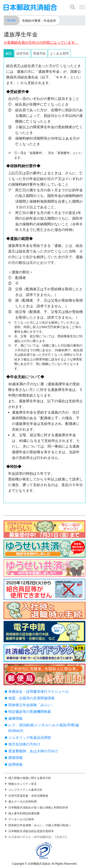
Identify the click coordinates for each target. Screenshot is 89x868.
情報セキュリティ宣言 (23, 784)
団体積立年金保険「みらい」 (31, 705)
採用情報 (15, 764)
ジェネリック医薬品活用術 (30, 738)
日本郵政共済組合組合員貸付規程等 (31, 831)
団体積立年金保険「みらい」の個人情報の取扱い (40, 825)
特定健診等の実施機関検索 (30, 712)
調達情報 (15, 758)
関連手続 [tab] (39, 53)
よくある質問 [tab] (59, 53)
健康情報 (15, 718)
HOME (11, 20)
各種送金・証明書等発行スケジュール (39, 691)
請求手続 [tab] (23, 53)
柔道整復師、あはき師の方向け (33, 751)
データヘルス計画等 (21, 819)
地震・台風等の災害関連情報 (31, 698)
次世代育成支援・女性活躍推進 (28, 796)
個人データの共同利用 (23, 802)
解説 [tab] (9, 53)
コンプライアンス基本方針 (25, 790)
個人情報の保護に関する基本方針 (30, 778)
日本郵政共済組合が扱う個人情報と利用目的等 (38, 808)
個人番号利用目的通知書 (24, 813)
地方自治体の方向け (24, 744)
